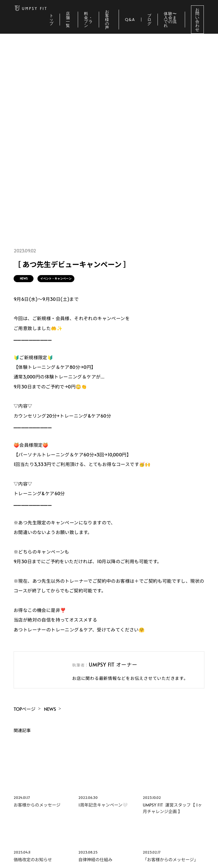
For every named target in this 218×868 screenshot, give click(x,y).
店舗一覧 (68, 20)
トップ (52, 20)
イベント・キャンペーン (56, 278)
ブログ (149, 20)
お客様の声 (107, 20)
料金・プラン (88, 20)
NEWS (24, 278)
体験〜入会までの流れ (170, 20)
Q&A (130, 20)
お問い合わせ (197, 20)
